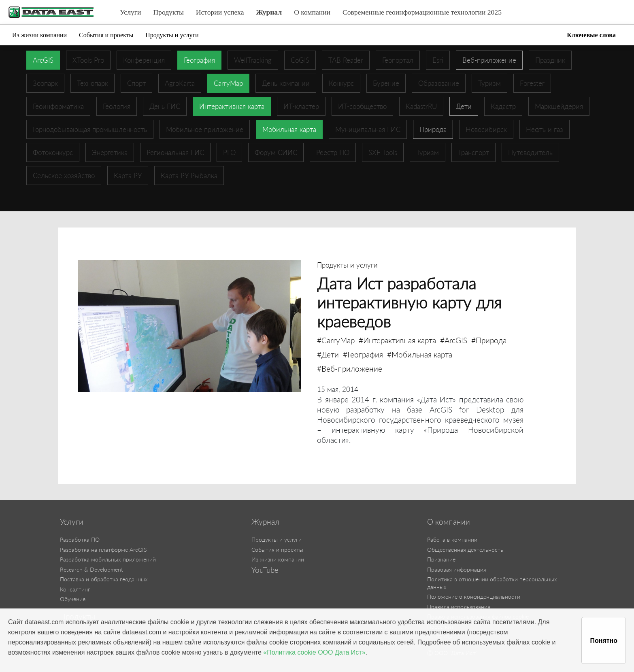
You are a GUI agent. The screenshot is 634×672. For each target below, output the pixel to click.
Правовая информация (457, 569)
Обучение (73, 599)
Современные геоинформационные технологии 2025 (422, 12)
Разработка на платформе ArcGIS (103, 550)
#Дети (328, 354)
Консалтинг (75, 589)
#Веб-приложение (350, 369)
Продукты (168, 12)
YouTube (265, 570)
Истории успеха (220, 12)
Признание (441, 559)
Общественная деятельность (465, 550)
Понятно (604, 641)
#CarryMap (336, 340)
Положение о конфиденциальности (474, 597)
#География (363, 354)
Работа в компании (452, 539)
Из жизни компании (39, 35)
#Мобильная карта (420, 354)
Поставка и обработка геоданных (104, 579)
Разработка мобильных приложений (108, 559)
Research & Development (91, 569)
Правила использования (459, 607)
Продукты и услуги (172, 35)
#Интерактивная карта (397, 340)
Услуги (130, 12)
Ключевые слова (591, 35)
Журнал (269, 12)
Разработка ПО (80, 539)
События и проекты (106, 35)
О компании (312, 12)
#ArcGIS (454, 340)
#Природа (489, 340)
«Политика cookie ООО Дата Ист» (314, 652)
